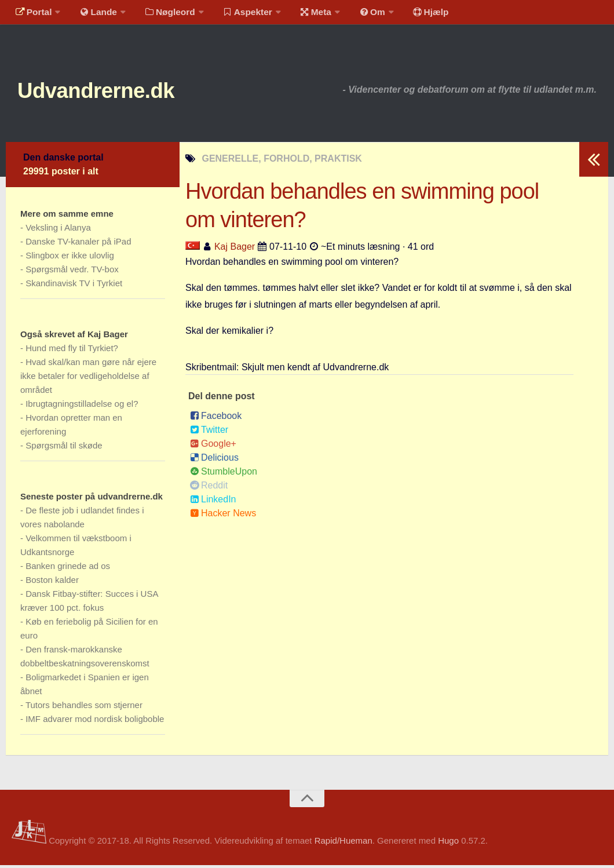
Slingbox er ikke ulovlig (70, 258)
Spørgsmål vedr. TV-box (72, 272)
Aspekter (240, 14)
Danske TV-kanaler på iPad (78, 244)
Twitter (209, 433)
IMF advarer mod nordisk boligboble (95, 722)
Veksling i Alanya (58, 230)
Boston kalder (52, 583)
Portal (32, 14)
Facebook (216, 419)
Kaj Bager (235, 250)
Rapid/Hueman (343, 844)
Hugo (448, 844)
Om (359, 14)
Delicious (214, 460)
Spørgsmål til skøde (64, 448)
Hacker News (223, 516)
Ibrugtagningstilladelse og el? (82, 406)
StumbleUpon (224, 474)
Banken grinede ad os (68, 569)
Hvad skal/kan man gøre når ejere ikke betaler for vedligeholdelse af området (88, 379)
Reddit (209, 488)
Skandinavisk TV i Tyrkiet (74, 286)
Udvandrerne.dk (108, 92)
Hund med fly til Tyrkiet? (72, 351)
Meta (305, 14)
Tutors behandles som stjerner (84, 708)
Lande (94, 14)
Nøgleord (164, 14)
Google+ (213, 446)
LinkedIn (213, 502)
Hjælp (414, 14)
